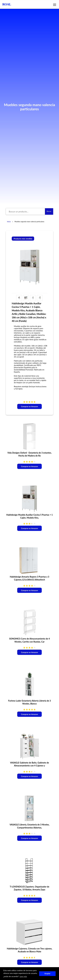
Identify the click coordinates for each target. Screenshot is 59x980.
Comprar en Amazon (29, 406)
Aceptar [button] (47, 974)
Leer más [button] (23, 976)
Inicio (9, 222)
